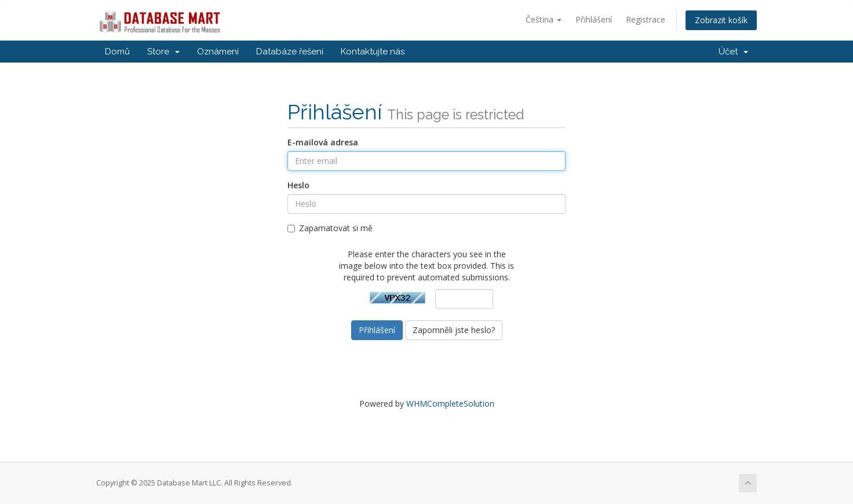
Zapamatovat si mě (330, 228)
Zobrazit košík (721, 20)
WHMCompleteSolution (450, 403)
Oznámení (218, 52)
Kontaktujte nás (373, 52)
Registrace (646, 19)
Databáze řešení (290, 52)
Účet (733, 52)
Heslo (298, 185)
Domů (117, 52)
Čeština (544, 19)
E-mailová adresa (323, 142)
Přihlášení (594, 19)
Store (163, 52)
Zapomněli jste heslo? (454, 330)
